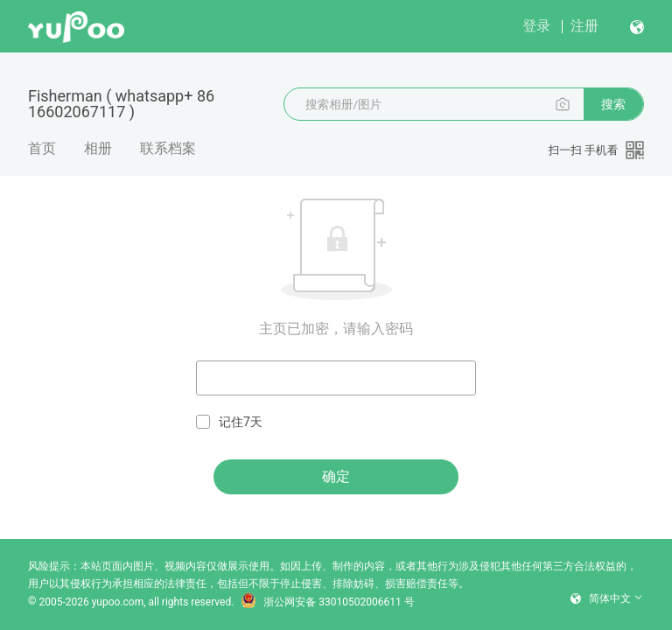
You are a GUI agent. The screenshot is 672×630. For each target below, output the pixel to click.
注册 (584, 26)
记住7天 (229, 422)
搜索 (613, 104)
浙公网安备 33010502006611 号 (327, 602)
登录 (536, 26)
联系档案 (168, 148)
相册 (98, 148)
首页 (42, 148)
